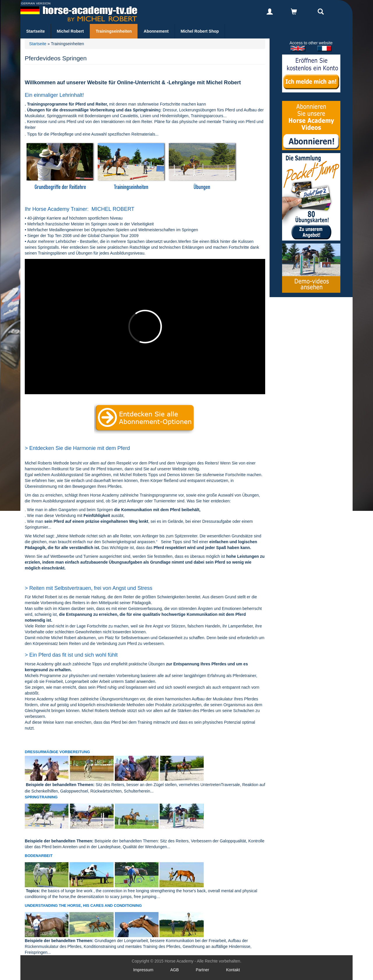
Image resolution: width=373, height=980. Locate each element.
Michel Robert (70, 31)
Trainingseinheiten (114, 31)
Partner (203, 970)
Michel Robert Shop (200, 31)
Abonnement (156, 31)
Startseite (36, 31)
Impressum (143, 970)
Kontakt (233, 970)
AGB (175, 970)
